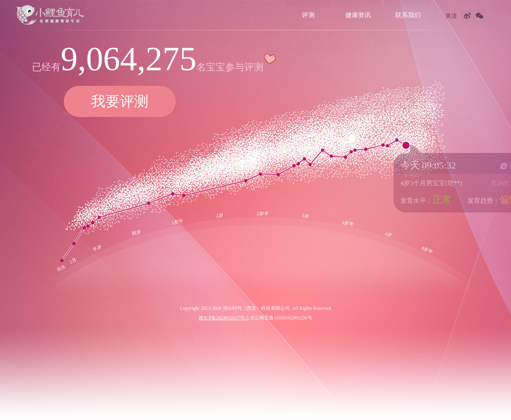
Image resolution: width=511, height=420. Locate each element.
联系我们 (408, 15)
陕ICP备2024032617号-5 (224, 318)
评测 (308, 15)
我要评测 (120, 101)
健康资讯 (358, 15)
